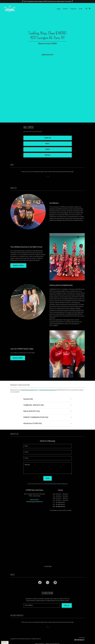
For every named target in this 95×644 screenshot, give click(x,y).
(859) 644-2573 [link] (47, 55)
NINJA (47, 144)
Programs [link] (73, 9)
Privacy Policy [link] (53, 484)
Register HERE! (18, 358)
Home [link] (59, 9)
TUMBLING (47, 138)
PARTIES (47, 155)
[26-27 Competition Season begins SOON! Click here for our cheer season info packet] (47, 2)
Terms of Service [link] (62, 484)
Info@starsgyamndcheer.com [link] (34, 502)
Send (47, 478)
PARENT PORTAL (18, 266)
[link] (10, 8)
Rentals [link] (65, 9)
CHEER (47, 149)
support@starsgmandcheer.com (48, 390)
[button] (48, 566)
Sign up (67, 605)
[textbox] (48, 446)
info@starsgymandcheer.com (29, 390)
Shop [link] (81, 9)
